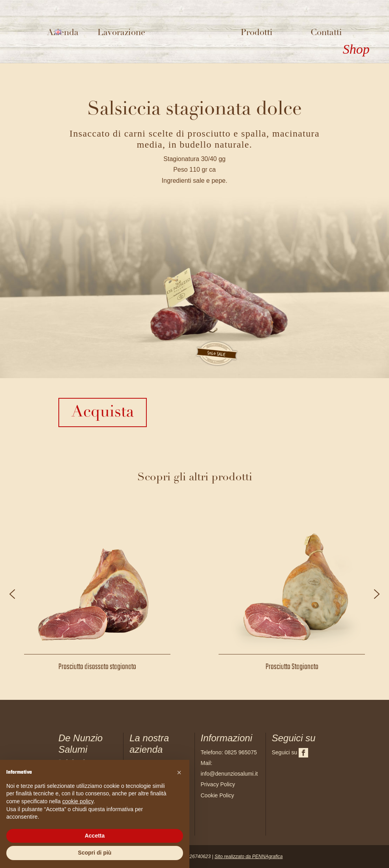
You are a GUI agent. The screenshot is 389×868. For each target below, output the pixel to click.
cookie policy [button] (78, 801)
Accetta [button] (95, 836)
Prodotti (257, 33)
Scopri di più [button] (95, 853)
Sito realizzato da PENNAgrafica (249, 857)
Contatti (326, 33)
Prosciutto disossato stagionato (97, 667)
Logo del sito (193, 34)
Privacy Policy (218, 784)
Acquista (103, 412)
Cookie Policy (218, 795)
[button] (12, 594)
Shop (356, 49)
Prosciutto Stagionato (292, 667)
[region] (194, 594)
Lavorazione (121, 33)
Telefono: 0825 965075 (229, 752)
